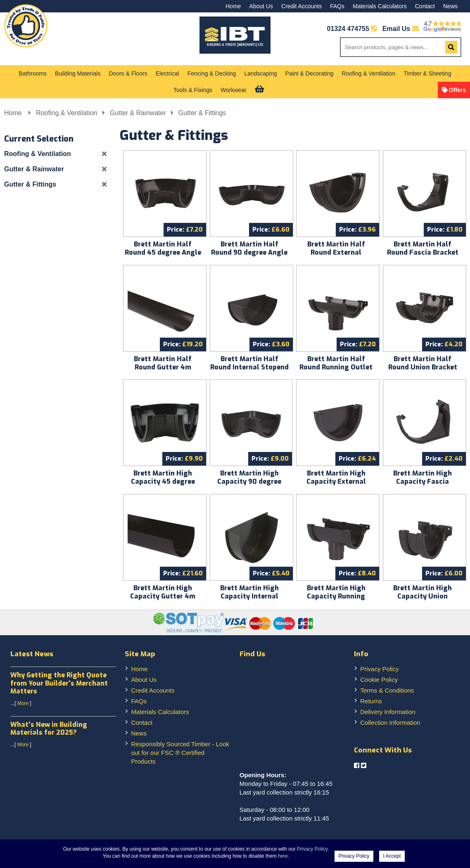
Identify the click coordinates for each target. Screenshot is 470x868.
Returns (371, 701)
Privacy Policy (379, 669)
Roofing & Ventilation (368, 73)
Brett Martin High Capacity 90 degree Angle (249, 481)
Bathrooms (33, 73)
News (450, 6)
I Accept (392, 856)
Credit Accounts (301, 6)
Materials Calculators (380, 6)
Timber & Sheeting (427, 73)
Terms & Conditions (387, 690)
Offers (457, 90)
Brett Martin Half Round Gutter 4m (163, 363)
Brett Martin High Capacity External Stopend (336, 481)
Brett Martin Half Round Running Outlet (336, 363)
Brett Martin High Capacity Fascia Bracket (423, 481)
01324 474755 (348, 29)
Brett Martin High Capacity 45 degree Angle (163, 481)
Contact (425, 6)
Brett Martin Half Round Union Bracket (423, 363)
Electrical (167, 73)
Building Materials (78, 73)
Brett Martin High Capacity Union (423, 592)
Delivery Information (388, 712)
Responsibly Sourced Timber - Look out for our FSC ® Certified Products (180, 753)
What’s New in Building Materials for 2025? (49, 728)
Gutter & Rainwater (138, 113)
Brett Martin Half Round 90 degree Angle (249, 248)
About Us (261, 6)
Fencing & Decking (212, 73)
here (283, 856)
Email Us (401, 29)
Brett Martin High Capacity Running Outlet (336, 596)
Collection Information (390, 723)
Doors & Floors (128, 73)
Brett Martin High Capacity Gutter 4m (163, 592)
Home (233, 6)
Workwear (234, 90)
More (23, 703)
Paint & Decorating (310, 73)
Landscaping (260, 73)
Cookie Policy (379, 680)
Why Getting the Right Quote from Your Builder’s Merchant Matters (59, 683)
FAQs (337, 6)
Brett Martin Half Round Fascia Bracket (423, 248)
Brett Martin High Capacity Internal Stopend (249, 596)
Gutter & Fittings (202, 113)
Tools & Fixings (193, 90)
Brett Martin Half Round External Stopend (336, 252)
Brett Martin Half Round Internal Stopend (249, 363)
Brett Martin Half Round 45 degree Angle (163, 248)
